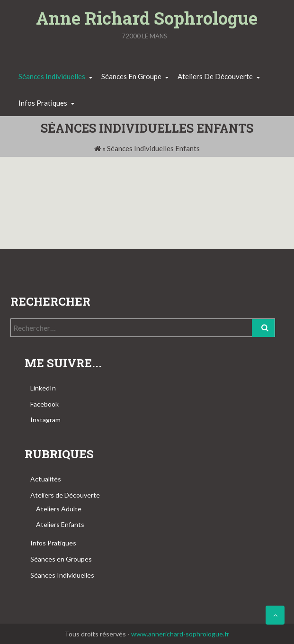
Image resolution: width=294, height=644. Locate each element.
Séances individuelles (52, 76)
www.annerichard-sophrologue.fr (180, 634)
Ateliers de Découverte (65, 495)
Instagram (45, 420)
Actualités (46, 479)
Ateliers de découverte (215, 76)
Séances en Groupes (61, 559)
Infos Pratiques (53, 543)
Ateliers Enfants (60, 524)
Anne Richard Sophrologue (147, 18)
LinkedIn (43, 388)
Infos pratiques (43, 103)
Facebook (45, 404)
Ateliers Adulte (59, 509)
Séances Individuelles (62, 575)
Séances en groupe (131, 76)
